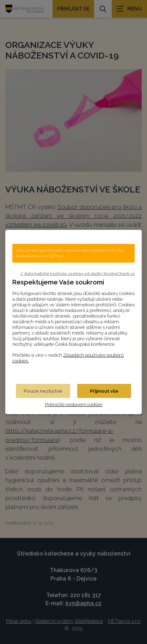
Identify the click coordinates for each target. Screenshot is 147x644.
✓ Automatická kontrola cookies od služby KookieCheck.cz (77, 274)
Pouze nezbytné (43, 391)
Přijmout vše (104, 391)
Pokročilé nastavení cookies (74, 404)
